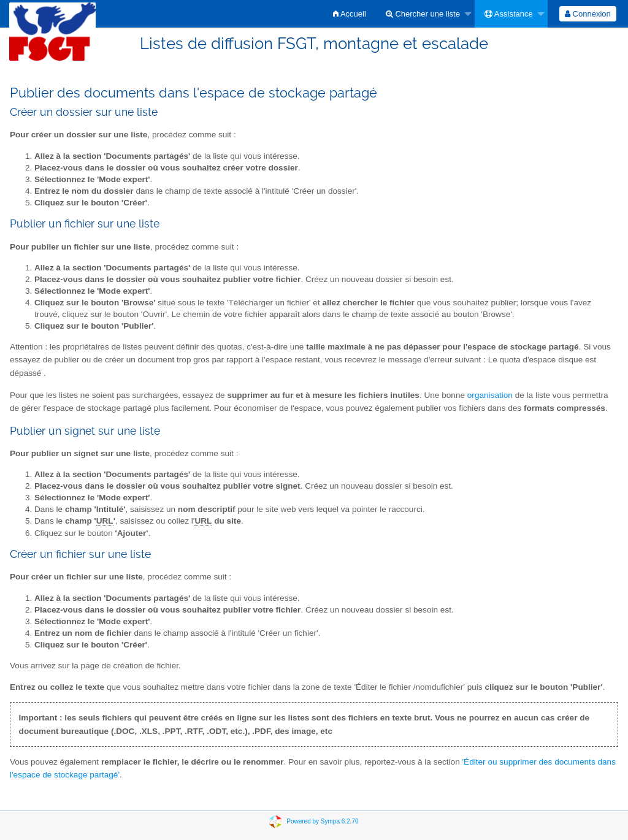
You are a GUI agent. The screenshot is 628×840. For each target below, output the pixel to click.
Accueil (350, 14)
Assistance (509, 14)
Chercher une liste (423, 14)
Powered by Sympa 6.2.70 (322, 821)
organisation (490, 395)
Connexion (588, 14)
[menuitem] (350, 14)
